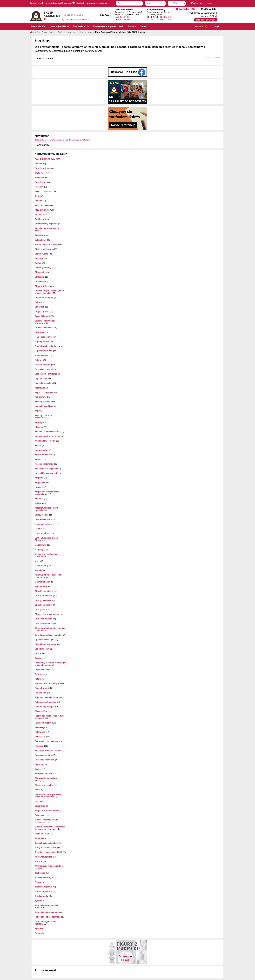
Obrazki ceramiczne (44, 591)
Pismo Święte (41, 688)
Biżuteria (39, 258)
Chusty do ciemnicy (44, 298)
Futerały (39, 360)
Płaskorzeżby (41, 711)
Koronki (38, 459)
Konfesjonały (41, 450)
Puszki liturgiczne (43, 723)
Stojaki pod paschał (44, 785)
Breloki (38, 263)
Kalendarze (40, 388)
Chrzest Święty (42, 286)
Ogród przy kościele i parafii (48, 635)
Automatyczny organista (46, 224)
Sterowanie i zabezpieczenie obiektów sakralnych (48, 796)
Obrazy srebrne (42, 610)
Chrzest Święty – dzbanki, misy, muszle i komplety (49, 292)
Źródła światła (41, 896)
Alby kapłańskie (42, 205)
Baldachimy (40, 240)
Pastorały (39, 674)
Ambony (39, 215)
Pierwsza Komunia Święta (47, 684)
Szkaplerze (40, 806)
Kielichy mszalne (43, 402)
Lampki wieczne (42, 519)
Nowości (39, 928)
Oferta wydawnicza (44, 624)
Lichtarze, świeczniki (44, 524)
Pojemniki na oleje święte (47, 697)
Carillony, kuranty (43, 268)
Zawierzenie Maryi (43, 878)
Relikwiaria (40, 732)
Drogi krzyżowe (42, 312)
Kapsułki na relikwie (44, 406)
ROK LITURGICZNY (44, 191)
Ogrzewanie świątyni (44, 640)
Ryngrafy (39, 764)
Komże (38, 446)
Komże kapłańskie (43, 455)
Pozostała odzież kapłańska (48, 917)
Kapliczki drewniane (44, 392)
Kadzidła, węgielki (43, 383)
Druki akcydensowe (44, 328)
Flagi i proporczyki (43, 337)
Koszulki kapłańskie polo (46, 473)
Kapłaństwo (40, 397)
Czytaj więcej (211, 3)
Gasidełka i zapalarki (44, 369)
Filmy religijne (41, 356)
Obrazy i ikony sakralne (46, 614)
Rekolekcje (40, 727)
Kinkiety (39, 423)
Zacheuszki (40, 873)
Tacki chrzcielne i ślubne (46, 843)
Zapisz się (43, 145)
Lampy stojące (42, 515)
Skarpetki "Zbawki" (44, 774)
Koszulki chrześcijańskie (46, 469)
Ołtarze (38, 653)
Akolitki (38, 201)
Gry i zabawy (41, 379)
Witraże (38, 861)
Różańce (39, 746)
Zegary (38, 882)
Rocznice (39, 187)
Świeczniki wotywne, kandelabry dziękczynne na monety (50, 828)
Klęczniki (39, 427)
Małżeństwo (40, 545)
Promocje (39, 933)
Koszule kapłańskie (44, 464)
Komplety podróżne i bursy (47, 436)
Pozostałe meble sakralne (47, 912)
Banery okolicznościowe (46, 245)
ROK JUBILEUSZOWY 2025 (47, 159)
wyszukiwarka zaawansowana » (77, 20)
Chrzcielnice (41, 282)
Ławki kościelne (42, 533)
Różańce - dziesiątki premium (48, 751)
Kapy (37, 411)
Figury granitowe (43, 342)
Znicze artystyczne (44, 892)
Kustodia (39, 499)
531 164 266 (165, 19)
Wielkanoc (40, 178)
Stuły (37, 801)
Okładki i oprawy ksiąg (45, 644)
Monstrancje (41, 566)
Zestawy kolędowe (43, 887)
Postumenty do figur (44, 707)
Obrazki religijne (42, 605)
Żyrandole (39, 901)
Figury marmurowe (44, 351)
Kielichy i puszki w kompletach (43, 417)
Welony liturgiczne (43, 857)
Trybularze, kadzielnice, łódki (48, 852)
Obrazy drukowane (44, 596)
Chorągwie (40, 272)
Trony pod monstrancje (46, 848)
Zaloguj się (207, 9)
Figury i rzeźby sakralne (46, 346)
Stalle (37, 790)
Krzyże (38, 487)
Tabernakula (40, 838)
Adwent (38, 164)
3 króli (38, 196)
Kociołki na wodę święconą (47, 432)
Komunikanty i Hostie (45, 441)
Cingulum (39, 277)
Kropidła (39, 478)
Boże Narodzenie (43, 168)
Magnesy (39, 550)
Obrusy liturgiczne (43, 619)
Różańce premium (43, 755)
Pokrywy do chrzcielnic (46, 702)
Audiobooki (40, 235)
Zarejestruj (186, 9)
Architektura (41, 219)
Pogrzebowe (41, 693)
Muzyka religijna (42, 582)
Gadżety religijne (43, 365)
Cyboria (38, 302)
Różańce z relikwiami (45, 760)
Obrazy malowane (43, 600)
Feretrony (39, 332)
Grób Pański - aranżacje (46, 374)
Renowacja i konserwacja (47, 741)
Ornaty (38, 658)
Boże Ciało (40, 182)
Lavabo (38, 529)
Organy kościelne (43, 670)
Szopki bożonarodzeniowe (47, 811)
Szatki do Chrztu (42, 834)
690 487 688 (124, 19)
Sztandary (39, 815)
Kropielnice (40, 483)
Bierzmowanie (41, 254)
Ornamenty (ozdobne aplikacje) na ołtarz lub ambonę (51, 664)
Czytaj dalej (45, 59)
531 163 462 (124, 17)
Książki (38, 503)
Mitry (37, 561)
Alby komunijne (42, 210)
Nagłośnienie (41, 586)
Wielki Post (40, 173)
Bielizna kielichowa (44, 249)
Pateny (38, 679)
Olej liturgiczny (42, 649)
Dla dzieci (39, 307)
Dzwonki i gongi (42, 316)
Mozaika (39, 570)
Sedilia (38, 769)
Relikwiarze (40, 737)
